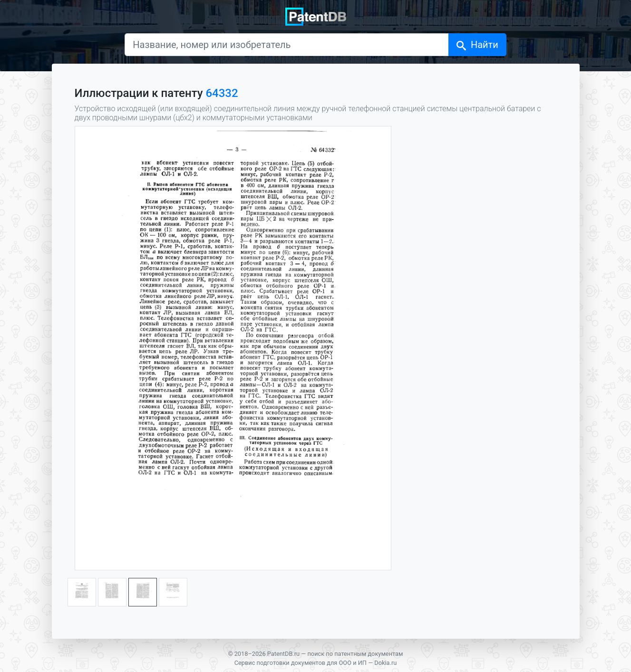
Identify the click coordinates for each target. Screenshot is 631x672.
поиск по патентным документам (355, 654)
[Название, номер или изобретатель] (287, 45)
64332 (222, 93)
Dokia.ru (385, 663)
